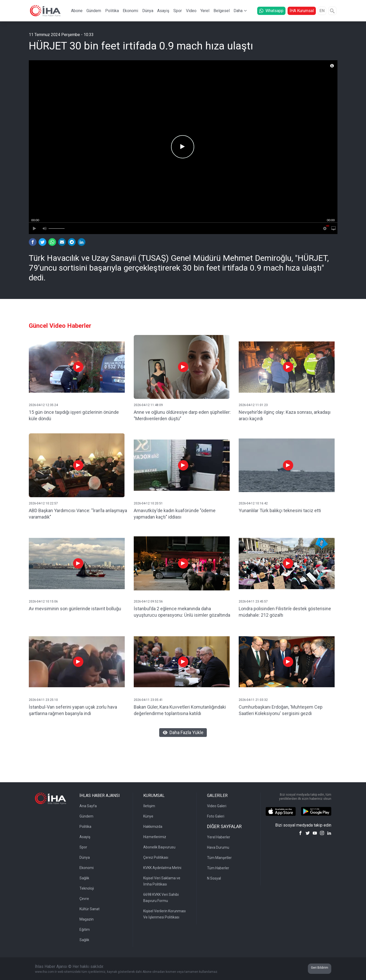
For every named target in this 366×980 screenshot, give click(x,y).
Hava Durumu (218, 847)
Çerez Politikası (156, 857)
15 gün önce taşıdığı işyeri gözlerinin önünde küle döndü (74, 415)
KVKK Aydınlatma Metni (162, 868)
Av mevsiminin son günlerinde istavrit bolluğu (75, 609)
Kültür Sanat (90, 909)
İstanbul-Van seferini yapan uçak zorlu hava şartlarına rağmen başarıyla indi (73, 710)
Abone (77, 11)
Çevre (84, 899)
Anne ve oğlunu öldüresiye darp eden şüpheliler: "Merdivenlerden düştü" (182, 415)
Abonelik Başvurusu (159, 847)
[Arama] (332, 11)
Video (191, 11)
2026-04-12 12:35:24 (43, 405)
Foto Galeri (216, 816)
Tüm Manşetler (219, 858)
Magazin (87, 919)
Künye (148, 816)
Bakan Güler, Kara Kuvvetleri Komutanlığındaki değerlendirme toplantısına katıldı (180, 710)
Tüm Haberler (218, 868)
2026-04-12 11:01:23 (253, 405)
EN (322, 11)
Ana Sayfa (88, 806)
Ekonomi (130, 11)
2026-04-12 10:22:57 (43, 503)
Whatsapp (271, 11)
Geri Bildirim (320, 968)
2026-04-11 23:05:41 (148, 700)
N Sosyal (214, 878)
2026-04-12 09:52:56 (148, 601)
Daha (238, 11)
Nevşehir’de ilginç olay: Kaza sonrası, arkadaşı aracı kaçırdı (285, 415)
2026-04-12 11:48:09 (148, 405)
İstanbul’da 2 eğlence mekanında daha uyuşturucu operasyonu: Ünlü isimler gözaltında (182, 612)
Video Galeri (217, 806)
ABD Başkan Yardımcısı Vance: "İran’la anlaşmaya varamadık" (78, 514)
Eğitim (85, 930)
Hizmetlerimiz (155, 837)
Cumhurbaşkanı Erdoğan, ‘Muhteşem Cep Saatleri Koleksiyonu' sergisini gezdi (281, 710)
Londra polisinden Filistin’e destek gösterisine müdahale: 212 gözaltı (285, 612)
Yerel (205, 11)
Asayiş (163, 11)
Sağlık (84, 878)
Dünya (148, 11)
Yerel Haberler (219, 837)
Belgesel (222, 11)
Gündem (94, 11)
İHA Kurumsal (302, 11)
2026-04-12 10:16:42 (253, 503)
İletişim (149, 806)
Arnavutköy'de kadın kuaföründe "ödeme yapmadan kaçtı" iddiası (175, 514)
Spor (178, 11)
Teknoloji (87, 888)
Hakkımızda (153, 827)
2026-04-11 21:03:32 (253, 700)
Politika (112, 11)
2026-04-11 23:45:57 (253, 601)
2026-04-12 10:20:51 (148, 503)
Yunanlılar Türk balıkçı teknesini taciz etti (280, 510)
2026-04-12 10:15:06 (43, 601)
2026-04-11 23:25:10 (43, 700)
